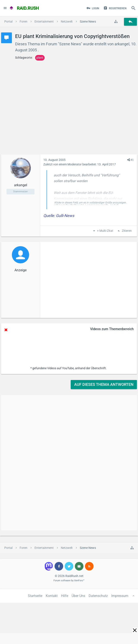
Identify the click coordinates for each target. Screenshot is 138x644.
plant (40, 58)
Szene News (70, 44)
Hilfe (65, 596)
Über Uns (78, 596)
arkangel (122, 44)
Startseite (35, 596)
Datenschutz (98, 596)
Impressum (120, 596)
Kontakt (52, 596)
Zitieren (126, 231)
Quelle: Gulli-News (59, 216)
